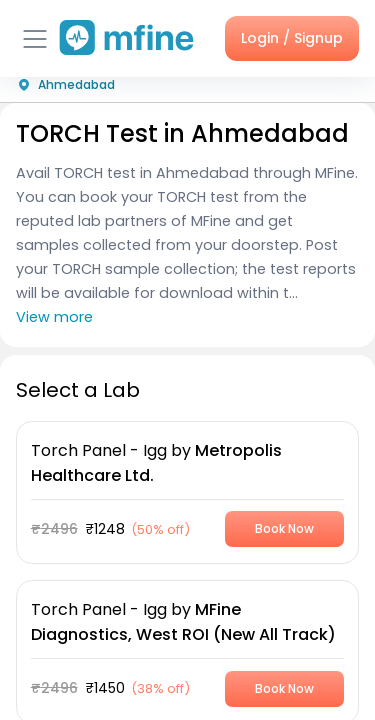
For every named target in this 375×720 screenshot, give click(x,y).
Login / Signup (292, 38)
